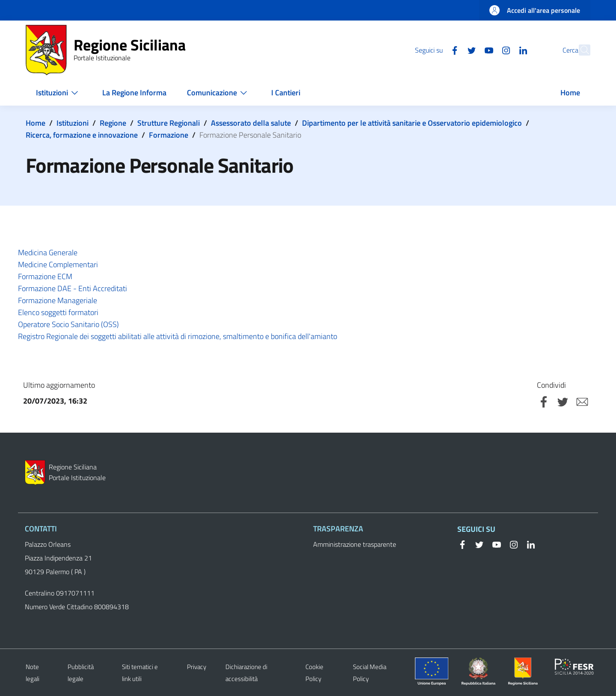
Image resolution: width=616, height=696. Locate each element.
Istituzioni (73, 123)
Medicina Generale (49, 252)
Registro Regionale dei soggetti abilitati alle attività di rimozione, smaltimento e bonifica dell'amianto (178, 336)
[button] (580, 50)
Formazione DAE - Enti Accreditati (73, 288)
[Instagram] (487, 50)
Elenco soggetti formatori (58, 312)
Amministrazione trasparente (355, 544)
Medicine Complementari (59, 264)
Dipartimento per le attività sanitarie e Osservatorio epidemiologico (412, 123)
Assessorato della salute (251, 123)
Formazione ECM (46, 276)
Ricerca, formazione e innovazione (82, 135)
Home (36, 123)
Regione (113, 123)
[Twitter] (453, 50)
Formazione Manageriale (58, 300)
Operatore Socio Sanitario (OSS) (68, 324)
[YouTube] (470, 50)
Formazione (169, 135)
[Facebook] (436, 50)
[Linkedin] (504, 50)
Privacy (197, 667)
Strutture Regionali (169, 123)
